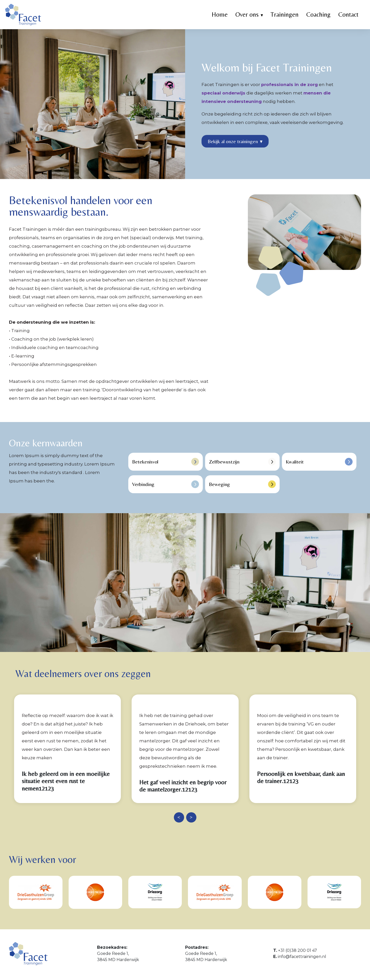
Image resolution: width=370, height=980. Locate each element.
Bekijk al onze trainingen (235, 141)
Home (220, 14)
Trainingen (285, 14)
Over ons (247, 14)
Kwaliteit (319, 462)
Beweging (242, 484)
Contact (348, 14)
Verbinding (166, 484)
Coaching (318, 14)
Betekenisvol (166, 462)
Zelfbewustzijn (242, 462)
